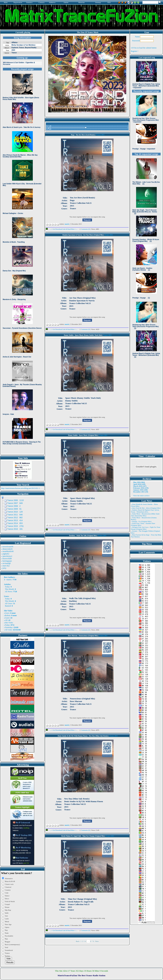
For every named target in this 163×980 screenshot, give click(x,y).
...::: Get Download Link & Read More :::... (63, 229)
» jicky (4, 568)
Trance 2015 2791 (15, 526)
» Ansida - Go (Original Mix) (141, 521)
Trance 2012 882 (15, 518)
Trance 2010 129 (15, 512)
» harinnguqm (6, 561)
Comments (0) (86, 229)
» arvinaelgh (6, 563)
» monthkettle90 (7, 551)
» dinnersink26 (7, 549)
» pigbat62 (5, 554)
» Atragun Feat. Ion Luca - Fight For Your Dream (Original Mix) (146, 528)
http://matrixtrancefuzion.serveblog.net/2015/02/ (20, 488)
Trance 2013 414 (15, 520)
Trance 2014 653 (15, 523)
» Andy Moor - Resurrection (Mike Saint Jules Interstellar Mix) (145, 515)
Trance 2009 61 (14, 509)
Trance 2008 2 (14, 506)
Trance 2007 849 (15, 503)
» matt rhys (5, 566)
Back (78, 941)
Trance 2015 (100, 135)
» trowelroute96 (7, 547)
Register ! (135, 51)
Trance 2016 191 (15, 529)
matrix (9, 580)
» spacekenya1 (7, 556)
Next (97, 941)
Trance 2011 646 (15, 515)
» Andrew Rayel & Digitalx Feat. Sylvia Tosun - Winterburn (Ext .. (145, 511)
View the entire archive (141, 496)
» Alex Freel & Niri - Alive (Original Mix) (146, 508)
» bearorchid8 (6, 559)
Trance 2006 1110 (15, 500)
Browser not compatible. (22, 244)
